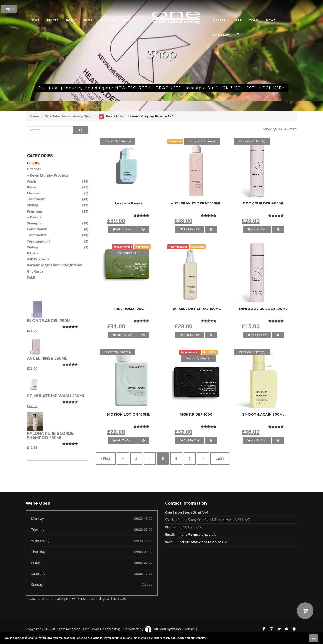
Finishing (34, 211)
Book (71, 20)
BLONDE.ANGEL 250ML (50, 321)
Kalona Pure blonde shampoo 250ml (50, 436)
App (238, 20)
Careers (220, 20)
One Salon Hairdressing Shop (68, 116)
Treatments (37, 235)
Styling (33, 205)
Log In (9, 9)
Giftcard (108, 20)
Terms (189, 629)
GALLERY (131, 20)
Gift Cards (35, 271)
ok (314, 638)
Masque (33, 193)
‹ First (106, 459)
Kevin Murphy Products (49, 175)
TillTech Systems (163, 629)
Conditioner (37, 229)
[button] (239, 32)
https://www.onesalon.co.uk (203, 542)
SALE (31, 277)
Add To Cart (122, 229)
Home (35, 20)
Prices (53, 20)
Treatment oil (38, 241)
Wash (31, 181)
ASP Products (38, 259)
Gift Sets (34, 169)
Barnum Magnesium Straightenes (55, 265)
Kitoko (32, 253)
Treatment (36, 199)
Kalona (36, 217)
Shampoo (35, 223)
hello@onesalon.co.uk (198, 535)
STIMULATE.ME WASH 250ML (56, 396)
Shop (88, 20)
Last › (220, 459)
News (271, 20)
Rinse (31, 187)
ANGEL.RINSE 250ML (47, 358)
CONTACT (221, 35)
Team (254, 20)
